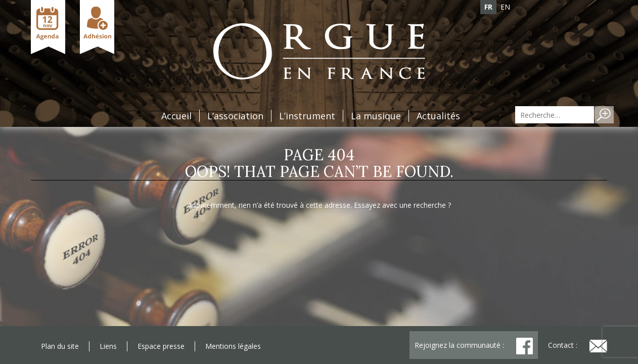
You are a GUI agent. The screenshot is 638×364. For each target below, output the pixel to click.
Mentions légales (233, 346)
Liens (108, 346)
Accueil (176, 116)
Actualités (438, 116)
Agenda (48, 27)
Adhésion (97, 27)
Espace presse (161, 346)
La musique (376, 116)
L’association (235, 116)
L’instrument (307, 116)
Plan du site (60, 346)
